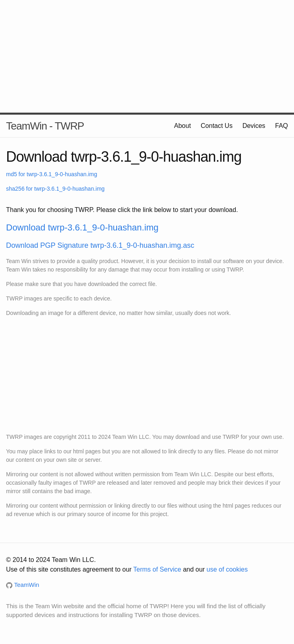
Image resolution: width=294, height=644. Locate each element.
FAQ (282, 126)
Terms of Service (157, 569)
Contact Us (217, 126)
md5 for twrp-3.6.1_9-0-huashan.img (51, 174)
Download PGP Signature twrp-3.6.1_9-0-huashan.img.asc (100, 245)
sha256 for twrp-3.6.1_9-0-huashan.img (55, 189)
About (183, 126)
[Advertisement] (147, 56)
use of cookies (227, 569)
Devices (254, 126)
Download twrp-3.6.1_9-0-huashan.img (82, 227)
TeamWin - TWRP (45, 126)
